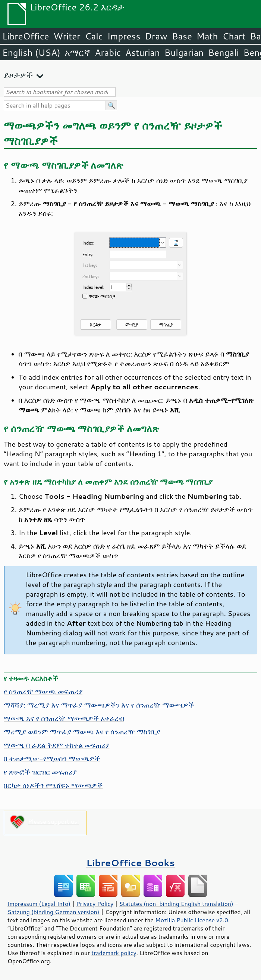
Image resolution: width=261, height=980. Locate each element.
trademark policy (114, 953)
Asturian (143, 52)
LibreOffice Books (130, 863)
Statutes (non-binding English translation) (176, 904)
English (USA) (31, 52)
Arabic (108, 52)
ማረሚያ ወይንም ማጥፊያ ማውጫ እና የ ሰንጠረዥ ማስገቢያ (82, 732)
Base (182, 36)
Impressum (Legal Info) (39, 904)
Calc (94, 36)
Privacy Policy (95, 904)
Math (207, 36)
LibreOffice (26, 36)
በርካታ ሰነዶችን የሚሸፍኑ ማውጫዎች (53, 785)
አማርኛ (78, 52)
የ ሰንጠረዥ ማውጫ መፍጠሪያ (43, 692)
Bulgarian (184, 52)
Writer (67, 36)
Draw (156, 36)
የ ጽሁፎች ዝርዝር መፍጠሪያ (40, 772)
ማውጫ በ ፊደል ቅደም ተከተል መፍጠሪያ (56, 745)
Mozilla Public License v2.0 (192, 920)
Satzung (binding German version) (54, 912)
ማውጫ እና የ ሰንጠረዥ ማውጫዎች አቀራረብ (64, 718)
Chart (234, 36)
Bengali (223, 52)
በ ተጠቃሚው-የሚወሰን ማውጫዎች (52, 759)
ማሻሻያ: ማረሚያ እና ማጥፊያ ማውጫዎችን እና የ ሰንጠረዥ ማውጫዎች (99, 705)
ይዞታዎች (18, 75)
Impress (124, 36)
